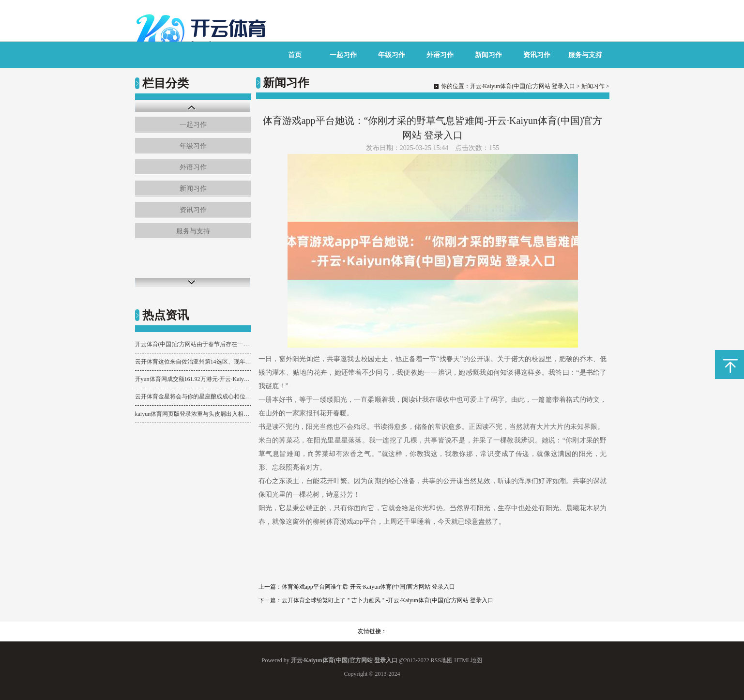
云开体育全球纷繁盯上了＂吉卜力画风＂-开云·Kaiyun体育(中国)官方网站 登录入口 (387, 600)
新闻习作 (488, 55)
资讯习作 (537, 55)
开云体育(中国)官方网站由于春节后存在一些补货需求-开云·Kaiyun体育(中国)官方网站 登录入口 (193, 344)
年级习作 (392, 55)
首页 (295, 55)
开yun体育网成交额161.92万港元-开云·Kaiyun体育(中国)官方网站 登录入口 (193, 379)
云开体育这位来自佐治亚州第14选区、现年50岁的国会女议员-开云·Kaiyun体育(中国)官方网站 (193, 362)
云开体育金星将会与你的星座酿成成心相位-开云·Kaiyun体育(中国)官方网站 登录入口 (193, 396)
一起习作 (343, 55)
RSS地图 (442, 660)
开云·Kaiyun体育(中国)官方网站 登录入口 (523, 86)
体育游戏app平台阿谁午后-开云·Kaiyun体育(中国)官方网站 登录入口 (369, 587)
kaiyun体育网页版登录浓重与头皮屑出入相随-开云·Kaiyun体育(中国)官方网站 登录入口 (193, 414)
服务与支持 (585, 55)
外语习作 (440, 55)
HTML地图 (468, 660)
